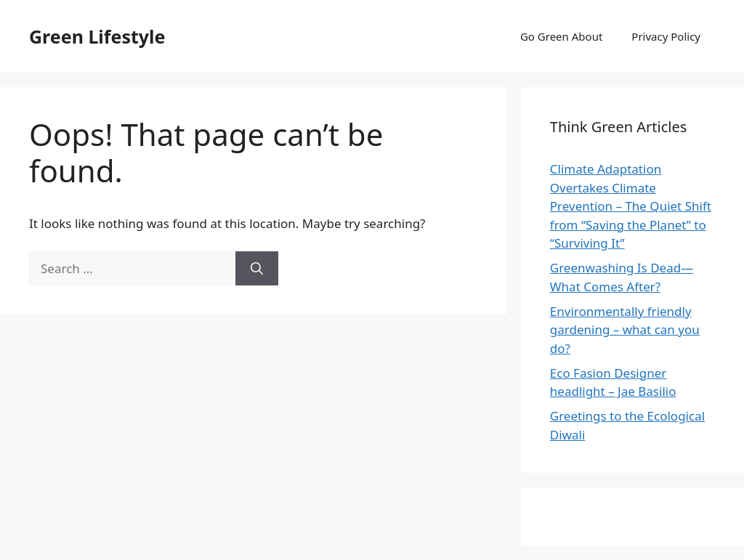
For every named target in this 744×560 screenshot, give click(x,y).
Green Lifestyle (97, 36)
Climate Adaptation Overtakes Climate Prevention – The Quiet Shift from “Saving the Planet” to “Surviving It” (631, 206)
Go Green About (561, 36)
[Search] (257, 269)
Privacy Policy (666, 36)
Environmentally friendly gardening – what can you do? (625, 330)
